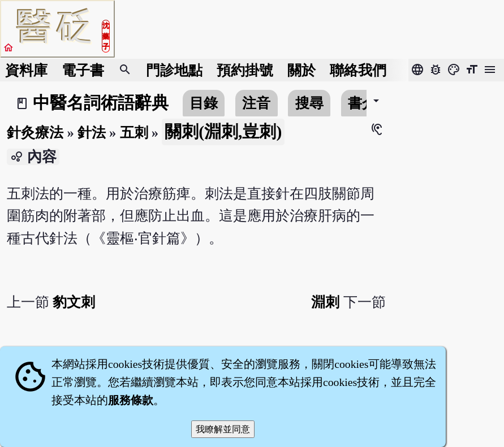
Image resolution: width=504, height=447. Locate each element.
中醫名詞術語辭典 (101, 103)
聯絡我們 (358, 70)
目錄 (204, 103)
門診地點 (174, 70)
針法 (92, 133)
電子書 (83, 70)
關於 (301, 70)
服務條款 (131, 400)
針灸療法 (35, 133)
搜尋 (309, 103)
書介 (362, 103)
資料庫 (26, 70)
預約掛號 (245, 70)
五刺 (134, 133)
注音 (256, 103)
